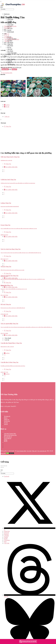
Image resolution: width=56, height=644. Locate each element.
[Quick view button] (4, 163)
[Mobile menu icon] (28, 2)
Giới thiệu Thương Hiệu (10, 426)
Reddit (6, 531)
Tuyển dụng (7, 414)
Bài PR (6, 434)
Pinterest (6, 527)
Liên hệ (6, 417)
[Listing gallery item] (14, 96)
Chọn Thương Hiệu (21, 444)
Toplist (6, 432)
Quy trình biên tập (42, 444)
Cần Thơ (10, 49)
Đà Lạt (9, 47)
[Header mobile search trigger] (1, 74)
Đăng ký (14, 69)
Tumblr (6, 530)
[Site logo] (13, 6)
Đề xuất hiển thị (8, 429)
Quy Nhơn (10, 51)
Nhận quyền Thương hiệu (10, 428)
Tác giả (6, 415)
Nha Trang (10, 46)
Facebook (7, 469)
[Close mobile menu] (1, 11)
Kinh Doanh (11, 32)
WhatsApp (7, 524)
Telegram (6, 525)
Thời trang (10, 19)
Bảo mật (34, 444)
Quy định (29, 444)
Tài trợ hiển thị (8, 431)
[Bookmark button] (4, 164)
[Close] (2, 463)
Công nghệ (10, 25)
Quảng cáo (7, 412)
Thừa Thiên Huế (12, 53)
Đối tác (6, 411)
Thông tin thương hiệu (10, 26)
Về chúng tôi (7, 409)
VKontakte (7, 533)
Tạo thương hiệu (7, 73)
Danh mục (7, 14)
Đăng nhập (5, 69)
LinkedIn (6, 528)
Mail (5, 534)
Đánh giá (7, 28)
